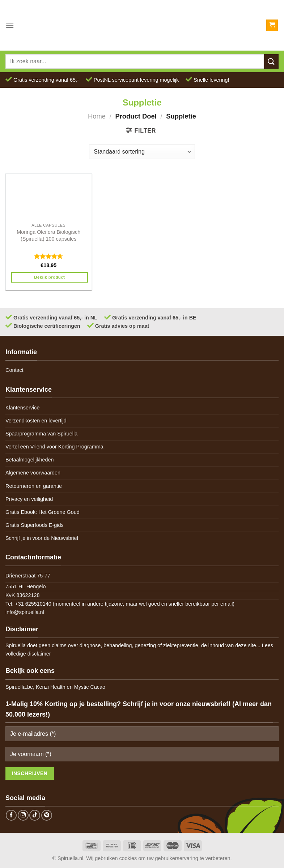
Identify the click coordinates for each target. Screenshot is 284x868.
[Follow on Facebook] (11, 815)
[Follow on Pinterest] (47, 815)
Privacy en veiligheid (29, 499)
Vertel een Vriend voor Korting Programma (54, 447)
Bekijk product (49, 277)
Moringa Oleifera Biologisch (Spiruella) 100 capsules (48, 235)
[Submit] (271, 61)
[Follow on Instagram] (23, 815)
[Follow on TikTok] (35, 815)
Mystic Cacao (90, 687)
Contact (14, 370)
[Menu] (10, 25)
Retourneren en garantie (34, 486)
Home (97, 116)
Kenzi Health (51, 687)
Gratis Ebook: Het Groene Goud (43, 512)
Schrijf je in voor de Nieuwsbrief (42, 538)
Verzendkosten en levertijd (36, 421)
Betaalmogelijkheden (30, 460)
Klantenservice (22, 408)
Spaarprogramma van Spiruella (41, 434)
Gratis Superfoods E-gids (35, 525)
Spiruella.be (19, 687)
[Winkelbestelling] (142, 152)
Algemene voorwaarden (33, 473)
